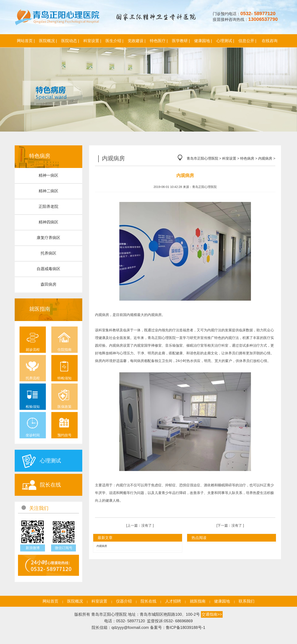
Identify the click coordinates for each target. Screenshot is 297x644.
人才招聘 (173, 601)
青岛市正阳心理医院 (202, 158)
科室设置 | (92, 41)
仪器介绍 (124, 601)
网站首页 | (26, 41)
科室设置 (229, 158)
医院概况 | (48, 41)
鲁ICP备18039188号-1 (186, 628)
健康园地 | (203, 41)
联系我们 (247, 601)
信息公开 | (247, 41)
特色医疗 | (159, 41)
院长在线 (148, 601)
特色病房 (247, 158)
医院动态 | (70, 41)
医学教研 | (181, 41)
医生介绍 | (115, 41)
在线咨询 (270, 41)
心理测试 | (225, 41)
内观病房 (265, 158)
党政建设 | (137, 41)
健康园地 (222, 601)
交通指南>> (212, 614)
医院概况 (75, 601)
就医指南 (198, 601)
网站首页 (50, 601)
